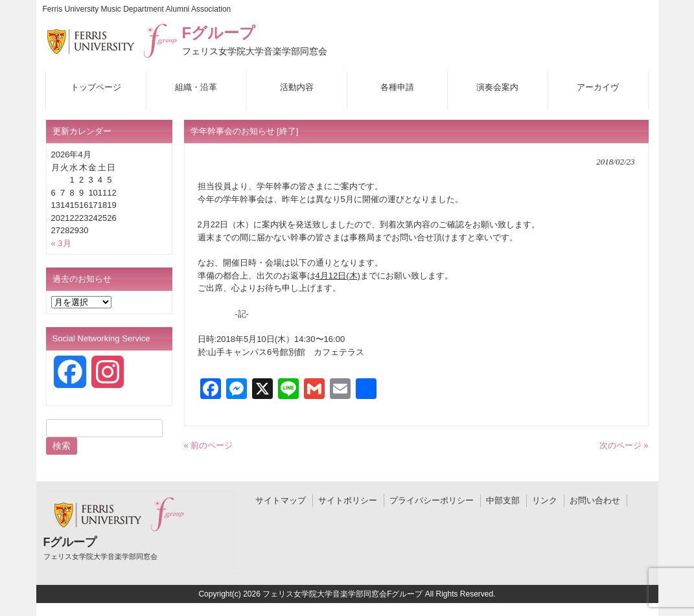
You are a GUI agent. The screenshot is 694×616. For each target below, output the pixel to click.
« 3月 (61, 243)
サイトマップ (281, 500)
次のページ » (624, 445)
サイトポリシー (348, 500)
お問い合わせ (595, 500)
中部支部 (503, 500)
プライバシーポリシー (432, 500)
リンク (545, 500)
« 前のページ (209, 445)
